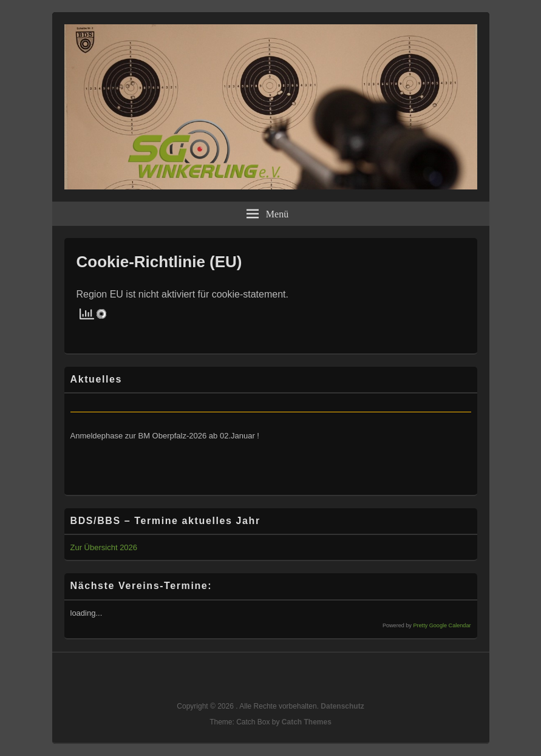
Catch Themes (307, 722)
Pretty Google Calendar (442, 625)
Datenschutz (342, 706)
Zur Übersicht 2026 (104, 547)
